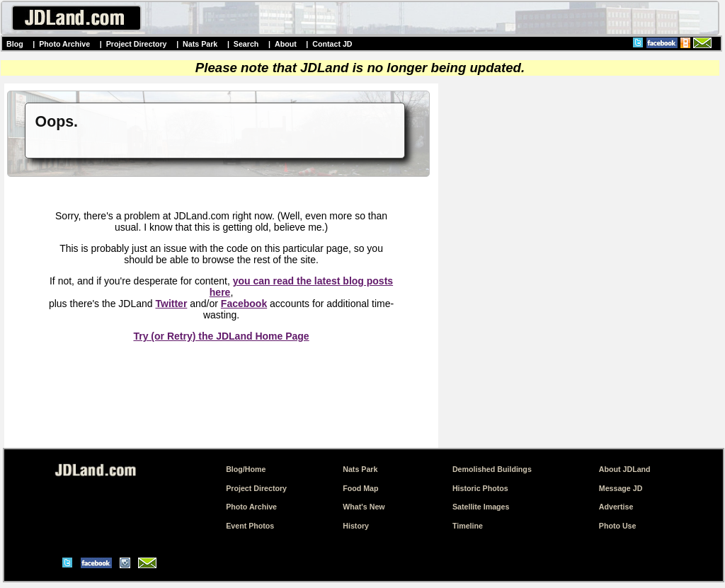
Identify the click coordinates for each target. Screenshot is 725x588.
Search (246, 44)
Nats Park (200, 44)
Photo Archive (64, 44)
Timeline (468, 526)
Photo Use (618, 526)
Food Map (360, 488)
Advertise (616, 507)
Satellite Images (481, 507)
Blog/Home (246, 469)
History (356, 526)
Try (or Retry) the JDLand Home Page (221, 336)
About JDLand (625, 469)
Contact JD (332, 44)
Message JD (621, 488)
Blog (15, 44)
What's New (364, 507)
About (286, 44)
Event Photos (250, 526)
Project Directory (137, 44)
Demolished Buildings (492, 469)
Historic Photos (480, 488)
